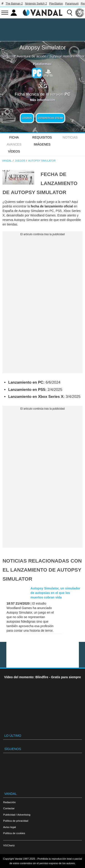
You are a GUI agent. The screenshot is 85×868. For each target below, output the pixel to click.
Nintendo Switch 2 (36, 4)
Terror (80, 56)
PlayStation (56, 4)
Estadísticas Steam (50, 118)
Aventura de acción (31, 56)
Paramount (72, 4)
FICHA (14, 137)
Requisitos (42, 137)
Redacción (9, 802)
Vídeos (14, 151)
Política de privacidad (16, 821)
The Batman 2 (14, 4)
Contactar (9, 808)
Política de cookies (14, 833)
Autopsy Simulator (42, 47)
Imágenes (42, 144)
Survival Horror (61, 56)
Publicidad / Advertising (17, 815)
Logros (27, 118)
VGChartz (9, 845)
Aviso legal (10, 827)
